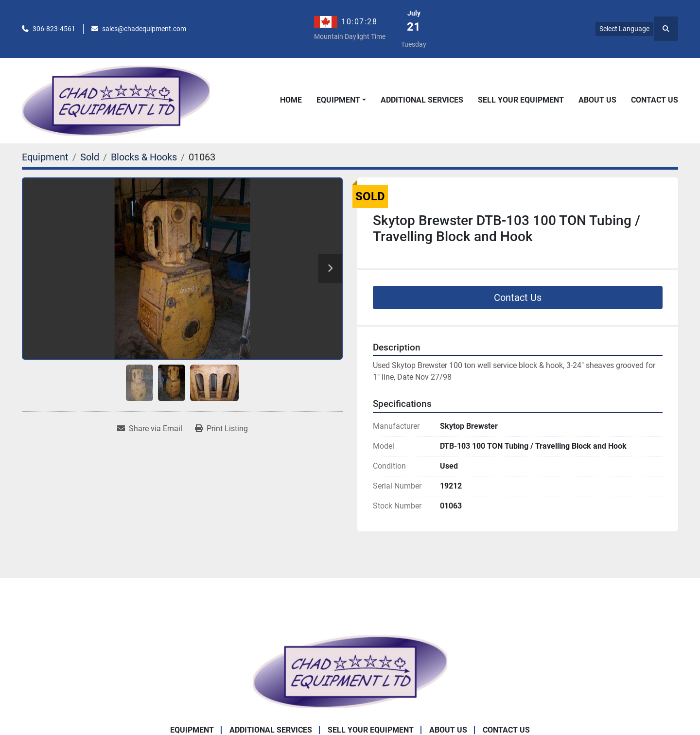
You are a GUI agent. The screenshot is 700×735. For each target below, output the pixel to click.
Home (291, 100)
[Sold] (90, 157)
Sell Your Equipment (521, 100)
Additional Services (422, 100)
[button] (341, 100)
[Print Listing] (221, 429)
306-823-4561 (54, 29)
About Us (597, 100)
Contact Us (655, 100)
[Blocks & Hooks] (144, 157)
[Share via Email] (150, 429)
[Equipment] (45, 157)
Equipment (338, 100)
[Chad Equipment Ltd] (350, 671)
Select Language (624, 29)
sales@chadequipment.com (144, 29)
